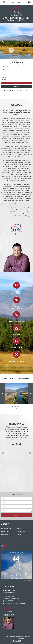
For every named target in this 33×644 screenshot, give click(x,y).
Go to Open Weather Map (27, 580)
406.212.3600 (9, 601)
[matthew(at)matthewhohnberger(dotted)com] (29, 2)
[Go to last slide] (3, 41)
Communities (21, 531)
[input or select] (16, 67)
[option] (16, 396)
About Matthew (6, 528)
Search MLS (5, 531)
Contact (19, 534)
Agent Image (22, 638)
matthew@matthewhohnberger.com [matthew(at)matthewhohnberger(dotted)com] (15, 604)
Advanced (16, 86)
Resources (5, 534)
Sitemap (26, 637)
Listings (19, 528)
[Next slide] (30, 41)
